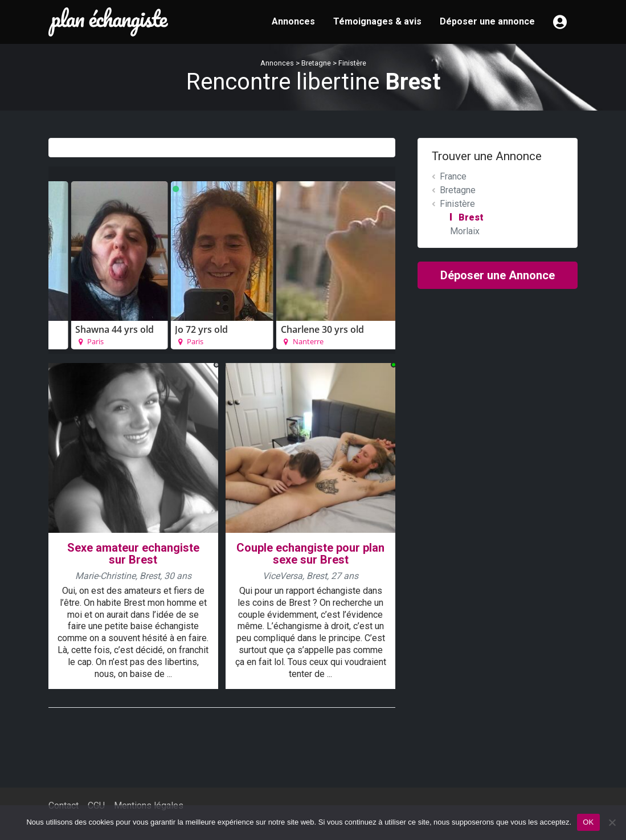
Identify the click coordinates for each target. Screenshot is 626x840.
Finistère (352, 63)
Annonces (293, 21)
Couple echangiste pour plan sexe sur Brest (310, 554)
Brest (471, 217)
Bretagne (316, 63)
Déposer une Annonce (498, 275)
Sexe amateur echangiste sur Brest (133, 554)
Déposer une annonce (487, 21)
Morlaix (465, 231)
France (453, 176)
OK (588, 822)
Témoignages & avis (377, 21)
